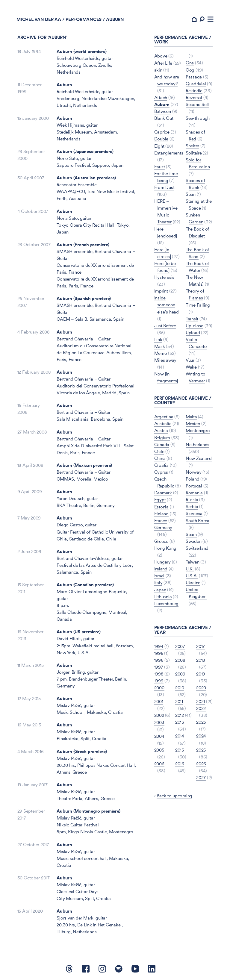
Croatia (161, 465)
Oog (190, 71)
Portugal (194, 486)
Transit (192, 319)
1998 (159, 674)
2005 (159, 749)
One (190, 64)
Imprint (161, 291)
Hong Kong (165, 548)
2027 (201, 777)
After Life (163, 64)
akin (158, 71)
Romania (194, 493)
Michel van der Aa (40, 20)
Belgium (162, 438)
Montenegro (198, 431)
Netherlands (198, 444)
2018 (201, 660)
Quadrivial (196, 85)
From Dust (164, 188)
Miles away (165, 360)
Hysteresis (164, 277)
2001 (159, 701)
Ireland (161, 568)
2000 (159, 687)
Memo (161, 353)
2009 (180, 674)
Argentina (164, 417)
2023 (201, 722)
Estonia (161, 506)
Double (161, 140)
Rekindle (194, 91)
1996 (159, 660)
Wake (191, 367)
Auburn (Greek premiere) (82, 752)
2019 (201, 674)
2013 (180, 722)
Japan (160, 589)
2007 (180, 646)
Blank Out (164, 119)
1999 (159, 680)
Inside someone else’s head (167, 305)
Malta (191, 417)
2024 (201, 736)
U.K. (190, 568)
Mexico (193, 424)
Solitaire (194, 153)
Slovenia (194, 513)
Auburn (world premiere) (81, 52)
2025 (201, 749)
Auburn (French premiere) (83, 245)
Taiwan (193, 562)
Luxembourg (167, 603)
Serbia (192, 506)
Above (161, 57)
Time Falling (198, 305)
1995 (159, 653)
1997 (159, 667)
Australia (163, 424)
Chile (159, 451)
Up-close (195, 326)
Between (163, 112)
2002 (159, 715)
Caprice (162, 133)
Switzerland (197, 548)
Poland (192, 479)
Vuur (190, 360)
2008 (180, 660)
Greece (161, 541)
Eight (159, 147)
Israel (159, 575)
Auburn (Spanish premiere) (84, 299)
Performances (84, 20)
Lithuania (163, 596)
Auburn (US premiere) (78, 633)
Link (158, 340)
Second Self (197, 105)
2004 (159, 736)
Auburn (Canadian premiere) (85, 586)
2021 (201, 701)
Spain (191, 534)
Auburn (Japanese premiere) (85, 152)
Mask (160, 347)
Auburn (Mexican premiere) (84, 466)
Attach (161, 98)
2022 (201, 708)
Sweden (194, 541)
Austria (161, 431)
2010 (180, 687)
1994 (159, 646)
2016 (180, 763)
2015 (180, 749)
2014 (180, 736)
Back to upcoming (174, 795)
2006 (159, 763)
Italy (158, 583)
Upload (193, 333)
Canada (162, 444)
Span (191, 195)
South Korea (198, 520)
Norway (194, 472)
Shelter (192, 147)
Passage (194, 78)
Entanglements (169, 153)
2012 (180, 715)
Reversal (194, 98)
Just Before (165, 326)
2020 (201, 687)
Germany (163, 527)
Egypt (160, 500)
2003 (159, 722)
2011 (179, 701)
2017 (201, 646)
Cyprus (161, 472)
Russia (192, 500)
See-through (198, 119)
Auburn (64, 85)
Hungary (162, 562)
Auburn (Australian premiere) (86, 179)
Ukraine (193, 583)
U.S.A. (192, 575)
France (161, 520)
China (160, 458)
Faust (160, 167)
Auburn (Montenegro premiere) (88, 812)
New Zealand (199, 458)
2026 (201, 763)
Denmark (163, 493)
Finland (161, 513)
